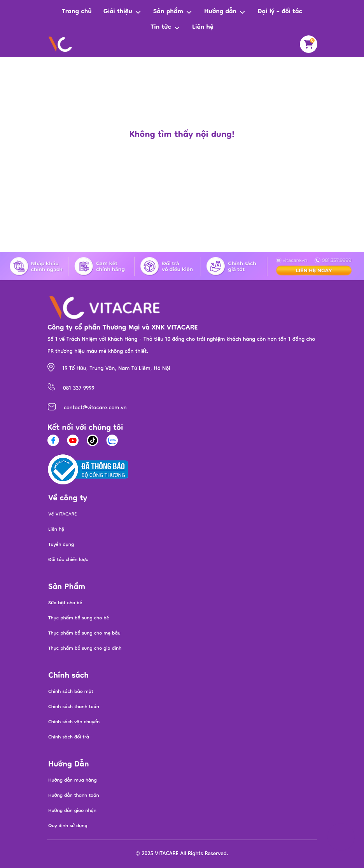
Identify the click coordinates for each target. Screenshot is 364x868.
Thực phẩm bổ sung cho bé (79, 618)
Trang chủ (77, 12)
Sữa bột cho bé (65, 603)
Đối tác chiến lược (68, 560)
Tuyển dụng (61, 545)
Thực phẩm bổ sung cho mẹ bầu (84, 634)
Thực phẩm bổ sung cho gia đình (85, 649)
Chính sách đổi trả (69, 737)
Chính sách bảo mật (71, 692)
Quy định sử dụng (68, 826)
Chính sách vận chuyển (74, 722)
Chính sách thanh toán (74, 707)
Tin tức (165, 28)
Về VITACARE (63, 515)
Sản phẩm (173, 12)
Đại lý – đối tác (280, 12)
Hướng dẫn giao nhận (72, 811)
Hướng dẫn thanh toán (74, 796)
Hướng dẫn (225, 12)
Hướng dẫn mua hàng (73, 781)
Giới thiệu (122, 12)
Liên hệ (203, 28)
